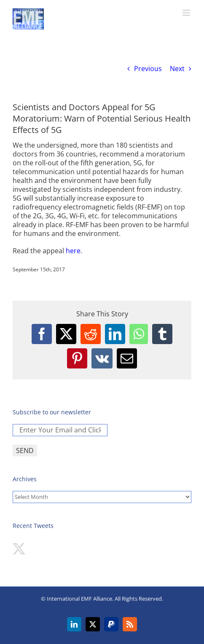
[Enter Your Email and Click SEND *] (60, 430)
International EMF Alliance (79, 599)
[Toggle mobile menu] (187, 13)
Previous (148, 69)
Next (177, 69)
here (73, 251)
